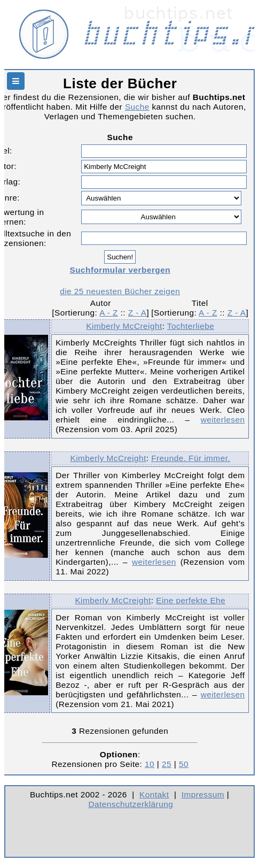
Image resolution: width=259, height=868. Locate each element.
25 (167, 764)
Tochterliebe (191, 326)
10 (150, 764)
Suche (137, 107)
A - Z (109, 313)
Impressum (203, 794)
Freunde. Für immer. (191, 458)
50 (184, 764)
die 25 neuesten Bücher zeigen (120, 291)
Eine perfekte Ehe (191, 600)
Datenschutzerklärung (131, 804)
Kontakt (154, 794)
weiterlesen (223, 420)
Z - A (138, 313)
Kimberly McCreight (124, 326)
